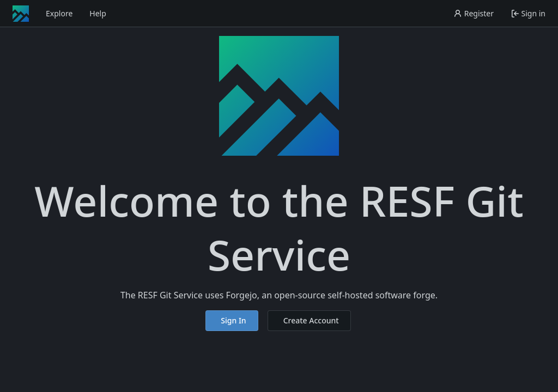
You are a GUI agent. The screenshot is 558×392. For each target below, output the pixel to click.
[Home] (21, 14)
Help (98, 13)
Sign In (233, 320)
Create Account (311, 320)
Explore (59, 13)
